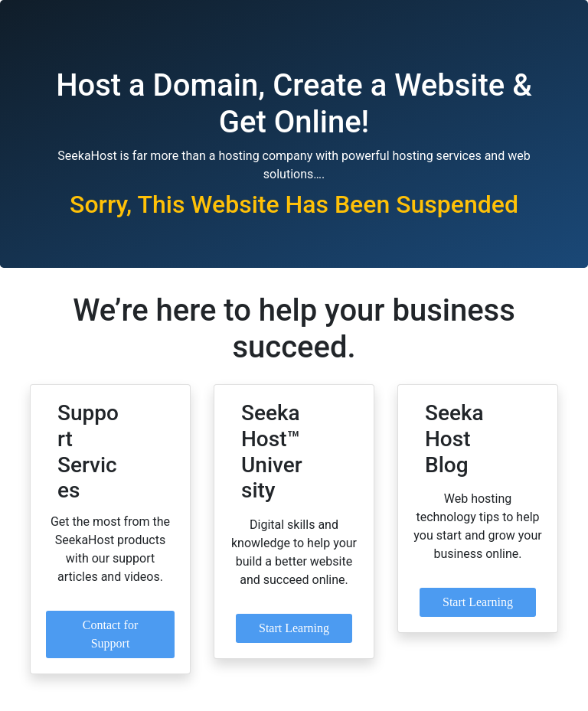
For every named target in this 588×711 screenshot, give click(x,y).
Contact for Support (110, 634)
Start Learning (294, 628)
